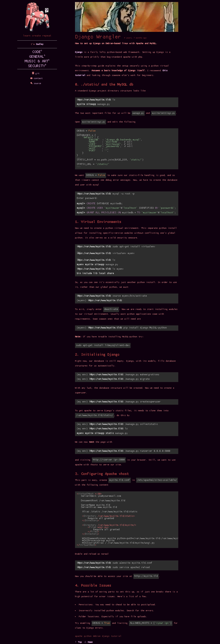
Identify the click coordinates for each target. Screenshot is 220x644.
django (106, 636)
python (88, 636)
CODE (37, 52)
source (37, 84)
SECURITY (37, 66)
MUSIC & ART (37, 61)
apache (79, 636)
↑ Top (78, 642)
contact (37, 78)
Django (79, 52)
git (37, 74)
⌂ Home (89, 642)
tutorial (116, 636)
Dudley (40, 44)
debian (97, 636)
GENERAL (37, 57)
